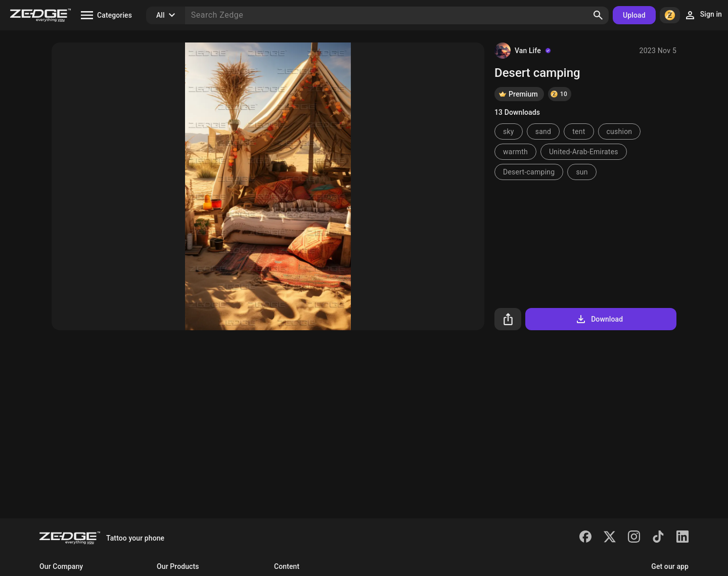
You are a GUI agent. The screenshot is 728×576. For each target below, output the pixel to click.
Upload (634, 15)
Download (599, 319)
